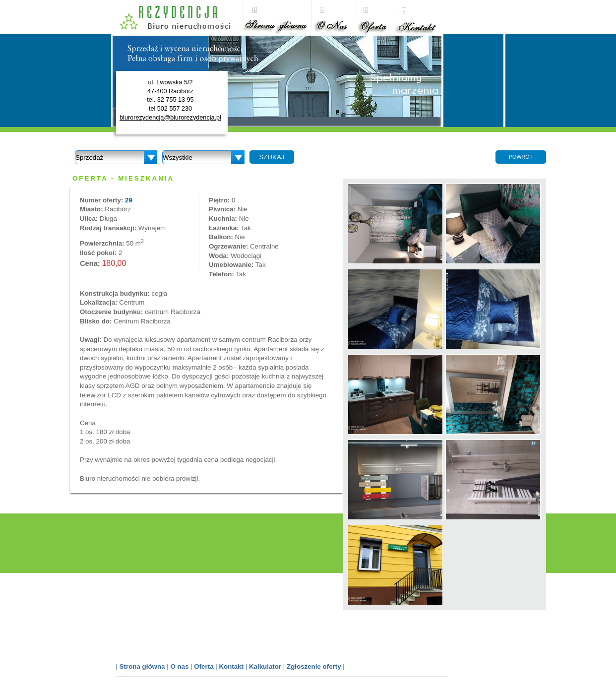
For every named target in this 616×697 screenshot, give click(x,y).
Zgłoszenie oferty (314, 666)
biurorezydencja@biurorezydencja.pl (170, 118)
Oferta (204, 666)
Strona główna (142, 666)
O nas (179, 666)
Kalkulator (265, 666)
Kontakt (231, 666)
